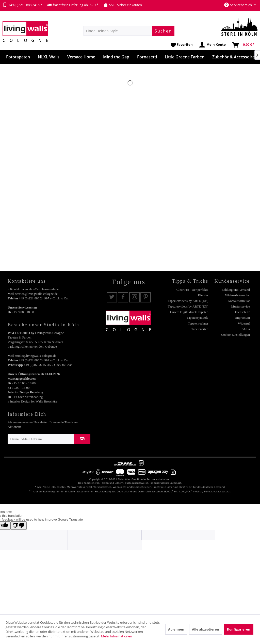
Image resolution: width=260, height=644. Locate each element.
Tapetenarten (200, 329)
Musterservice (240, 306)
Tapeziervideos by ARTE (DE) (188, 301)
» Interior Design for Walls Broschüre (32, 401)
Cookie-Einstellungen (235, 335)
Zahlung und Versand (236, 290)
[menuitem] (129, 31)
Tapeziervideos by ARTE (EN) (188, 306)
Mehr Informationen (117, 636)
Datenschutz (242, 312)
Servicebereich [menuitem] (238, 5)
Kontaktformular (239, 301)
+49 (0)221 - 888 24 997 (22, 5)
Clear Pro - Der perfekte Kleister (192, 292)
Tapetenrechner (198, 323)
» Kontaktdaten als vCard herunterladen (34, 289)
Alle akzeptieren (206, 629)
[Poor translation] (19, 526)
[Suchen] (163, 31)
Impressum (242, 318)
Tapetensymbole (197, 318)
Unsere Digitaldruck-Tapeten (189, 312)
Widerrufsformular (237, 295)
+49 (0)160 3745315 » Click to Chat (48, 365)
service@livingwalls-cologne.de (36, 294)
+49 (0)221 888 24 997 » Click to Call (44, 298)
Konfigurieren (239, 629)
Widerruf (244, 323)
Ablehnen (176, 629)
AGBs (246, 329)
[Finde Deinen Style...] (129, 31)
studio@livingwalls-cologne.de (36, 356)
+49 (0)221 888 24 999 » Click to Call (44, 360)
